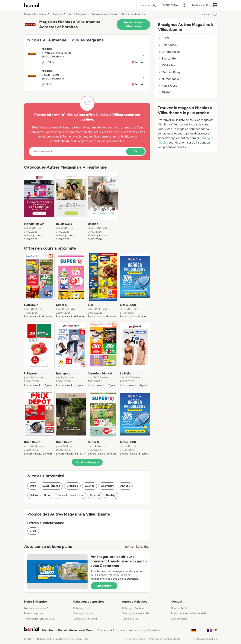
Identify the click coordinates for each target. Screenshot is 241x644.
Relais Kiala (167, 45)
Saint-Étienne (51, 486)
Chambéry (107, 486)
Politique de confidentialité (165, 639)
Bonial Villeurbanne (35, 14)
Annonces (209, 14)
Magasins (57, 14)
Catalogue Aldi (130, 619)
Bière (33, 531)
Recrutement (179, 619)
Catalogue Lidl (81, 608)
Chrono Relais (169, 52)
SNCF (164, 38)
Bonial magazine (34, 613)
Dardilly (111, 495)
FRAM (164, 92)
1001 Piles (166, 65)
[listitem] (39, 207)
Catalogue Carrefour (85, 619)
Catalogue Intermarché (136, 613)
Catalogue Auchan (133, 608)
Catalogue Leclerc (84, 613)
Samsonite (167, 58)
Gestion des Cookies (205, 639)
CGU (186, 639)
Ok (136, 151)
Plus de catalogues (87, 462)
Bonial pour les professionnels (189, 613)
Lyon (33, 486)
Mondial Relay (169, 72)
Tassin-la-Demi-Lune (71, 495)
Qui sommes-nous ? (36, 608)
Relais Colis (167, 86)
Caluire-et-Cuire (40, 495)
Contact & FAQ (180, 608)
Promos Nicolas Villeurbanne (133, 24)
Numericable (168, 79)
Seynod (95, 495)
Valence (90, 486)
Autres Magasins (77, 14)
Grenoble (72, 486)
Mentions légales (136, 639)
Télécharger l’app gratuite (39, 619)
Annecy (125, 486)
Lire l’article (104, 586)
